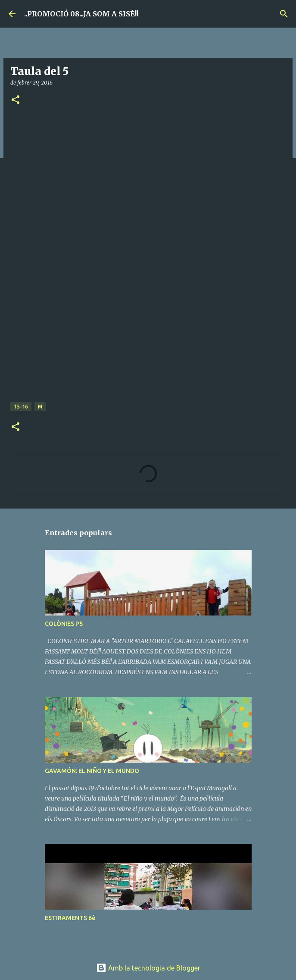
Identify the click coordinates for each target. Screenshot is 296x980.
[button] (16, 100)
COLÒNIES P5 (64, 624)
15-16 (21, 407)
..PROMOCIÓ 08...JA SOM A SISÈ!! (81, 14)
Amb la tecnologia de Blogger (148, 968)
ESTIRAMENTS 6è (70, 918)
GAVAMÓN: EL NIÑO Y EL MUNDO (92, 771)
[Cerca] (284, 14)
